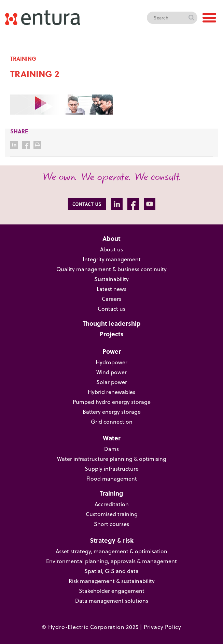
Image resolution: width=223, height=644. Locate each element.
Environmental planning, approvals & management (111, 561)
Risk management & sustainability (112, 581)
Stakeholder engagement (112, 591)
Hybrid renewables (111, 392)
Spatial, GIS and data (111, 571)
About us (111, 249)
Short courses (111, 524)
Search (191, 18)
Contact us (111, 309)
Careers (111, 299)
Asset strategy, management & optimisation (111, 551)
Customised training (112, 514)
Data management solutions (112, 601)
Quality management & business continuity (111, 269)
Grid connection (112, 421)
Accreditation (112, 504)
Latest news (111, 289)
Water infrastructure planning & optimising (112, 459)
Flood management (112, 478)
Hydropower (111, 362)
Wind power (111, 372)
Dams (111, 449)
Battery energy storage (112, 412)
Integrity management (112, 259)
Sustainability (111, 279)
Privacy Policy (163, 627)
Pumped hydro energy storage (112, 402)
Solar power (112, 382)
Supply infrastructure (112, 469)
